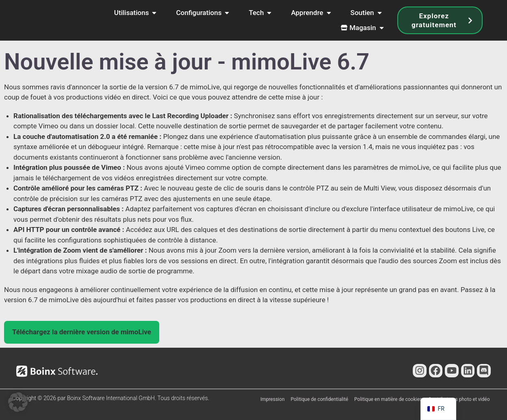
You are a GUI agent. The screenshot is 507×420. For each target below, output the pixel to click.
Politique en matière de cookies (388, 399)
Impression (273, 399)
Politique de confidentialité (320, 399)
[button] (82, 332)
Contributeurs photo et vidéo (459, 399)
